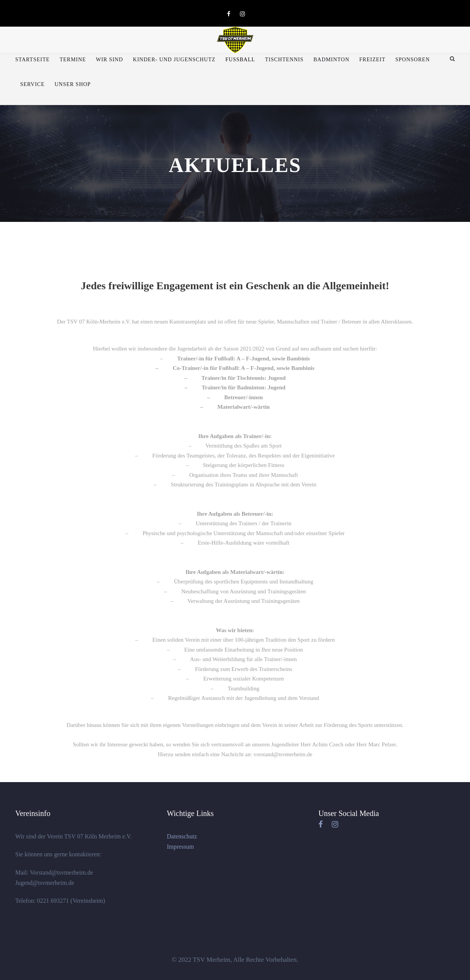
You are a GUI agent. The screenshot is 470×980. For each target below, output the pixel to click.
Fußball (240, 60)
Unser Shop (73, 84)
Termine (73, 60)
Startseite (32, 60)
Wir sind (110, 60)
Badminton (331, 60)
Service (32, 84)
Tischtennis (284, 60)
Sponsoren (413, 60)
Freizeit (372, 60)
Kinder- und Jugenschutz (174, 60)
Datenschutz (182, 836)
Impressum (180, 847)
